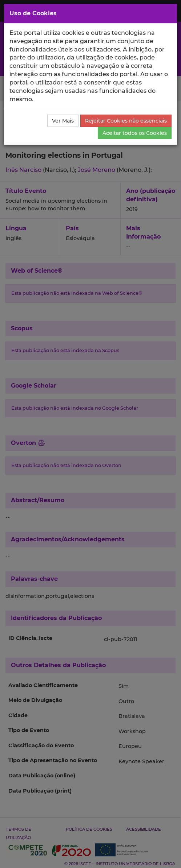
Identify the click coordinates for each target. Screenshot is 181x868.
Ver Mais (63, 121)
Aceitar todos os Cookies (135, 133)
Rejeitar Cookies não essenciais (126, 121)
